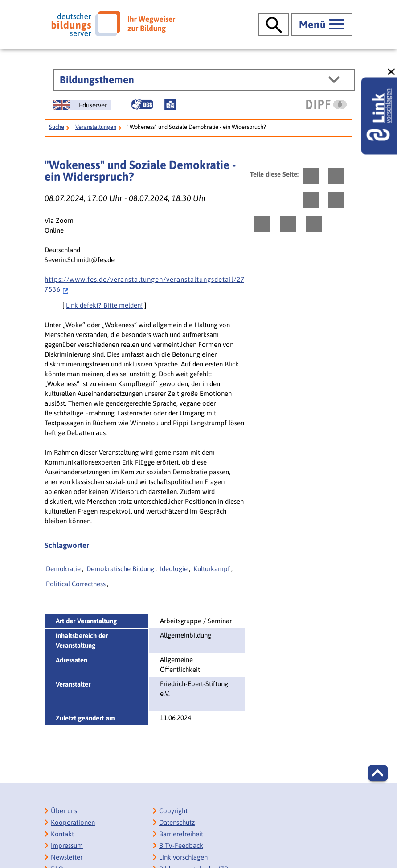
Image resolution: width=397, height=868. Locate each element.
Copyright (173, 811)
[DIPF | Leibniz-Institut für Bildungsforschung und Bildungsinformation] (326, 104)
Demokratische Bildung (120, 569)
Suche (57, 127)
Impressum (67, 845)
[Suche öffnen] (274, 25)
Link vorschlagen (183, 857)
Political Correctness (76, 584)
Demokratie (63, 569)
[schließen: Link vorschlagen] (392, 72)
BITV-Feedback (181, 845)
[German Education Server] (82, 105)
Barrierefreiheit (181, 834)
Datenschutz (177, 822)
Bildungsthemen (97, 80)
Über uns (64, 811)
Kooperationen (73, 822)
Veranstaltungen (96, 127)
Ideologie (174, 569)
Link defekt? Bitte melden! (104, 305)
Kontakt (62, 834)
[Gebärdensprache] (142, 104)
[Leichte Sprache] (170, 104)
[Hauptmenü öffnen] (322, 25)
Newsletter (67, 857)
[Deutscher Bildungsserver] (113, 23)
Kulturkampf (212, 569)
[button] (378, 773)
